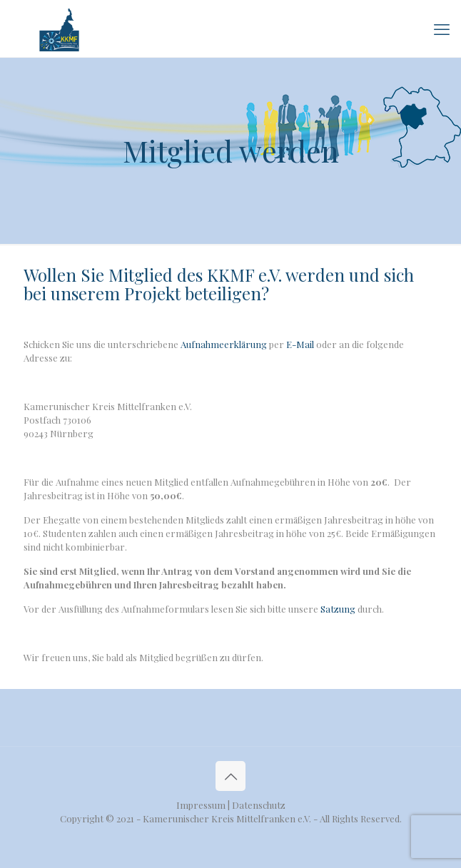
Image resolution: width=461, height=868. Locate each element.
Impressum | (204, 805)
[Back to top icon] (230, 776)
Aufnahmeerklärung (224, 344)
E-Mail (300, 344)
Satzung (338, 609)
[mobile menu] (442, 29)
